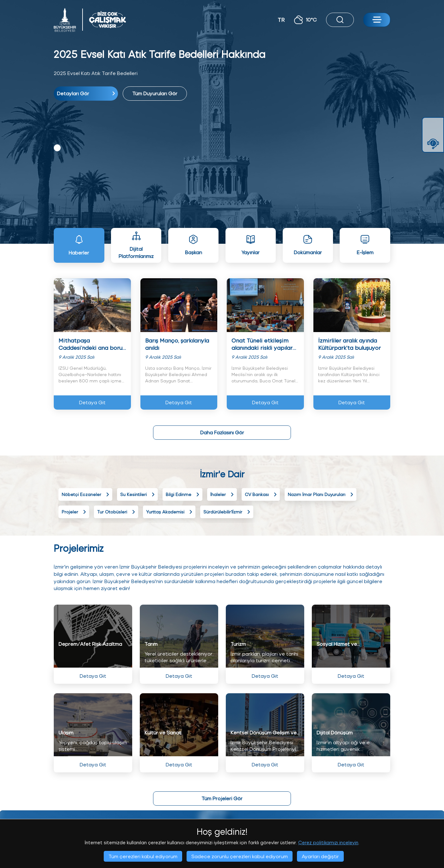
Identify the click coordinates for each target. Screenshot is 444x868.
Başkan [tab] (194, 245)
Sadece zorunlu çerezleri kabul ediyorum (240, 856)
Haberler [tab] (79, 245)
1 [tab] (57, 148)
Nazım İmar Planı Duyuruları (321, 494)
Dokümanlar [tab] (308, 245)
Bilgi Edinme (182, 494)
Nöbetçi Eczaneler (85, 494)
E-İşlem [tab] (365, 245)
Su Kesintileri (137, 494)
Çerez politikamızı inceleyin (328, 842)
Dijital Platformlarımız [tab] (136, 245)
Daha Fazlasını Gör (222, 432)
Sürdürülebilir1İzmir (227, 512)
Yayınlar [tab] (250, 245)
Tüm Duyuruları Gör (155, 93)
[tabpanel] (222, 74)
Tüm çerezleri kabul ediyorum (143, 856)
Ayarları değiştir (320, 856)
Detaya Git (92, 402)
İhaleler (222, 494)
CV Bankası (261, 494)
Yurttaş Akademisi (169, 512)
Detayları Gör (86, 93)
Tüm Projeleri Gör (222, 798)
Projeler (74, 512)
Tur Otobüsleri (116, 512)
